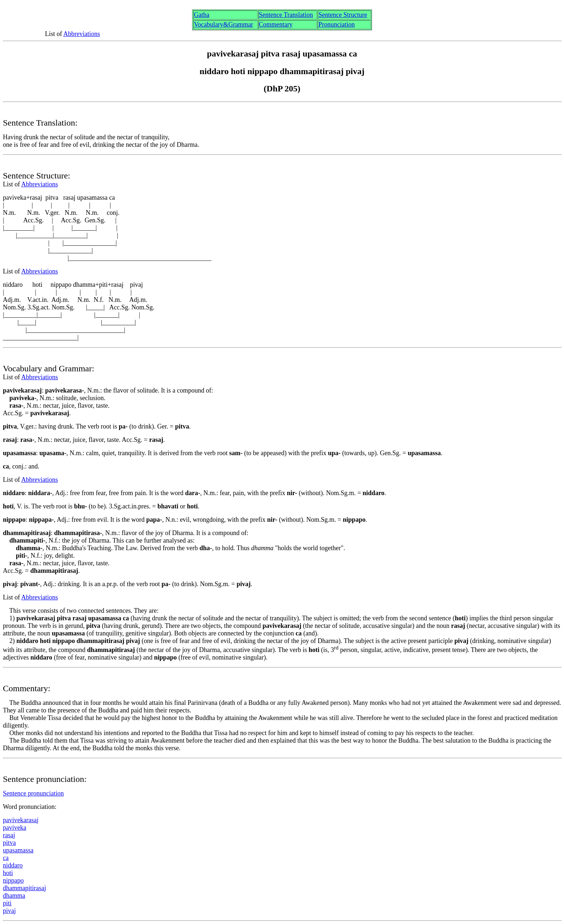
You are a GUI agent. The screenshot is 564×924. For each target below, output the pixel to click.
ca (6, 858)
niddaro (13, 865)
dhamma (14, 896)
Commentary (276, 24)
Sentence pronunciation (33, 793)
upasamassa (18, 850)
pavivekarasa (21, 820)
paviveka (15, 828)
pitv (9, 843)
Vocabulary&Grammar (224, 24)
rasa (9, 835)
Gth (202, 15)
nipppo (13, 880)
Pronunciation (336, 24)
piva (9, 911)
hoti (8, 873)
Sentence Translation (286, 15)
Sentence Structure (343, 15)
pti (7, 903)
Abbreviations (82, 34)
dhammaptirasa (24, 888)
